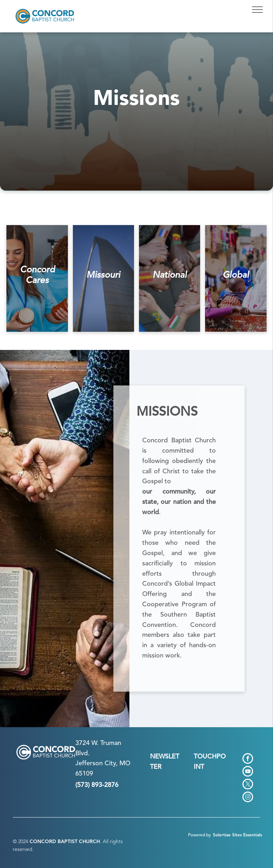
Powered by (199, 835)
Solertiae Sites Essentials (237, 835)
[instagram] (248, 798)
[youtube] (248, 772)
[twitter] (248, 785)
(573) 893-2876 (97, 785)
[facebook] (248, 759)
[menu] (257, 10)
